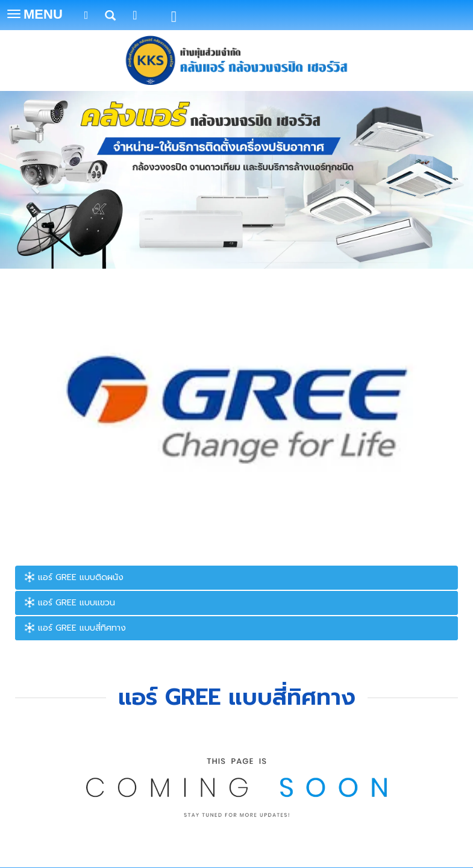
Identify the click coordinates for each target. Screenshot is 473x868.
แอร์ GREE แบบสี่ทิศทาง (75, 628)
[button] (36, 182)
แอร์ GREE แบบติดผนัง (74, 577)
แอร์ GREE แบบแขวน (70, 603)
